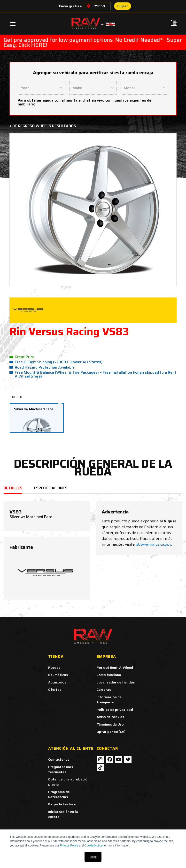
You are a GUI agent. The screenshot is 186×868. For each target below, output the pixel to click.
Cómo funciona (109, 675)
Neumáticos (58, 675)
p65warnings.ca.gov (153, 544)
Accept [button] (93, 857)
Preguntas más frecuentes (61, 769)
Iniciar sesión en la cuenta (63, 814)
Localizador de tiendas (116, 682)
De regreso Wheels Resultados (43, 126)
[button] (26, 210)
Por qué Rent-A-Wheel (115, 668)
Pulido (16, 397)
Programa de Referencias (59, 794)
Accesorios (57, 682)
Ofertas (55, 690)
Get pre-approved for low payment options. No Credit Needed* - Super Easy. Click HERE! (93, 42)
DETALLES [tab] (13, 488)
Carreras (104, 690)
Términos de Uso (110, 724)
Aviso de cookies (110, 717)
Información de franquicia (109, 700)
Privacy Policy (69, 846)
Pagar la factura (62, 804)
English (123, 6)
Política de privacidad (115, 710)
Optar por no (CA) (111, 732)
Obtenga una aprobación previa (69, 782)
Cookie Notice (94, 846)
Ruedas (54, 668)
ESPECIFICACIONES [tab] (51, 488)
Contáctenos (59, 759)
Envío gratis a (70, 6)
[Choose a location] (89, 6)
